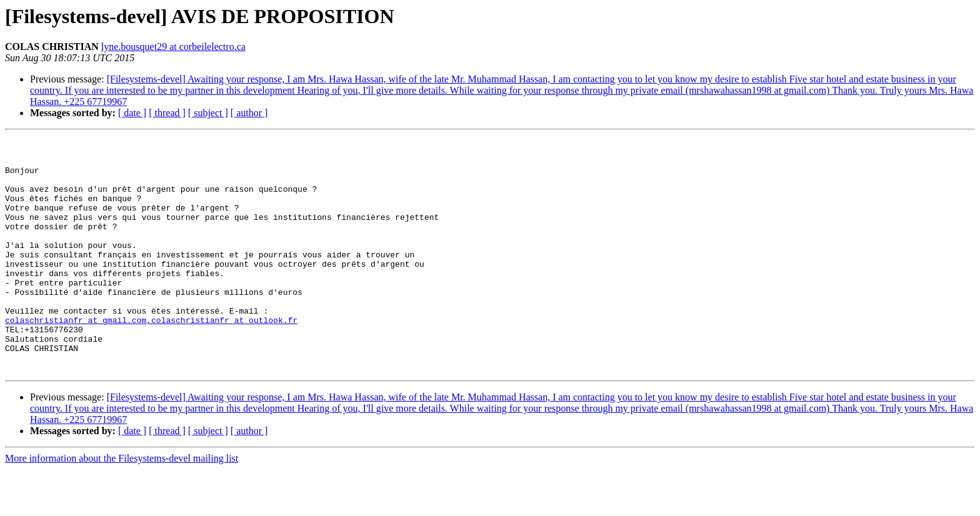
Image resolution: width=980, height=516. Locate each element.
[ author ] (249, 113)
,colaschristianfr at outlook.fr (222, 357)
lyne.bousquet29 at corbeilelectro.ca (173, 47)
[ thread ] (167, 113)
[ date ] (132, 113)
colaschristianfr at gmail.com (76, 357)
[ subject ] (208, 113)
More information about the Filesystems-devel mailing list (122, 505)
